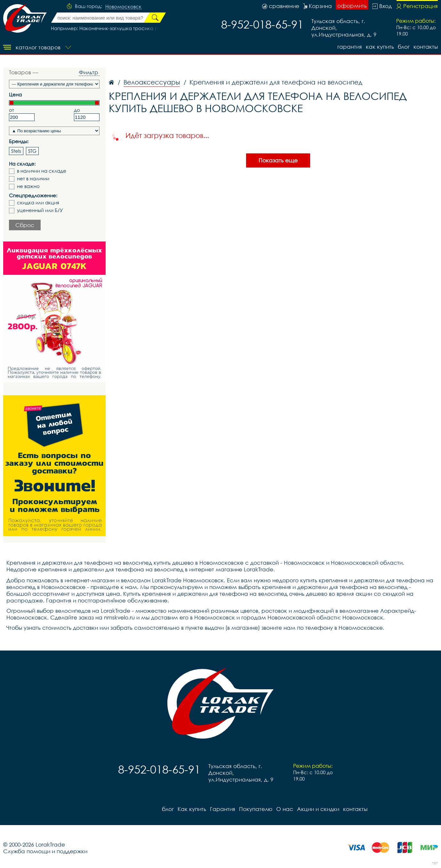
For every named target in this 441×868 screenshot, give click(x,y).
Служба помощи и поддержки (45, 851)
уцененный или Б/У (40, 210)
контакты (426, 47)
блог (404, 47)
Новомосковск (123, 7)
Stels (16, 151)
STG (32, 151)
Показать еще (278, 160)
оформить (352, 6)
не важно (28, 186)
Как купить (380, 47)
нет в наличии (33, 179)
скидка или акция (38, 203)
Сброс (25, 225)
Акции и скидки (318, 809)
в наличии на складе (42, 171)
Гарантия (350, 47)
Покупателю (256, 809)
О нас (285, 809)
